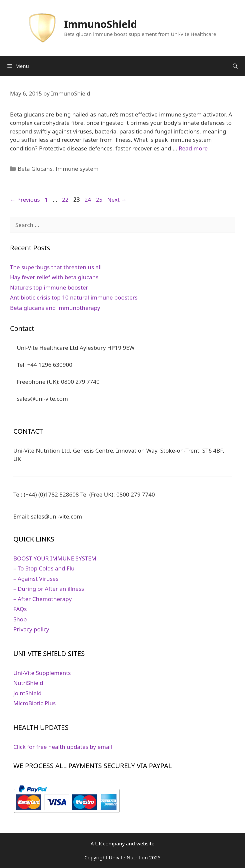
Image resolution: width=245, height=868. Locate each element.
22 (66, 200)
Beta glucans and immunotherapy (55, 308)
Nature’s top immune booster (49, 287)
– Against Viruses (36, 579)
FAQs (20, 609)
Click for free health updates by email (63, 747)
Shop (20, 619)
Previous (25, 200)
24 (88, 200)
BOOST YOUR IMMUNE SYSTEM (55, 558)
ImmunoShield (100, 24)
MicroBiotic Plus (34, 703)
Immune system (77, 169)
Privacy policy (31, 629)
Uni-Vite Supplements (42, 673)
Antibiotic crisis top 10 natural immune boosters (74, 297)
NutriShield (28, 683)
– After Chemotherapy (42, 599)
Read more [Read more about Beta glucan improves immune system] (193, 148)
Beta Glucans (35, 169)
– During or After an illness (49, 589)
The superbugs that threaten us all (56, 267)
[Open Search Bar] (235, 66)
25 (100, 200)
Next (117, 200)
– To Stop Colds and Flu (44, 568)
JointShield (27, 693)
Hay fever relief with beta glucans (54, 277)
